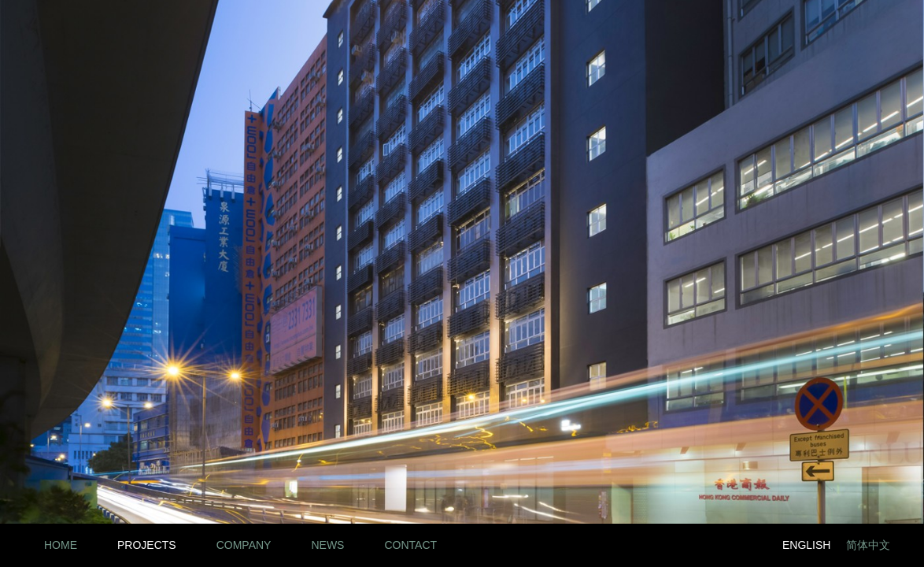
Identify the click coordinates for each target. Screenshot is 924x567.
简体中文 (868, 545)
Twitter (745, 545)
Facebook (710, 545)
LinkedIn (674, 545)
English (806, 545)
